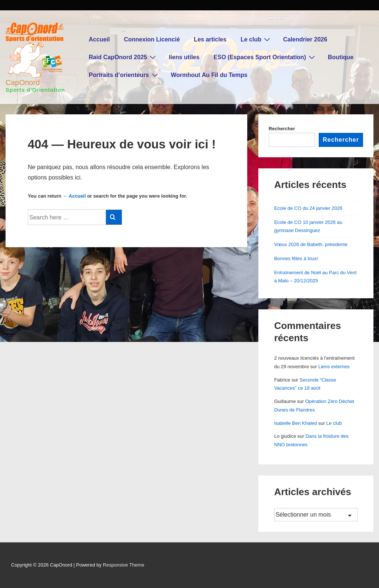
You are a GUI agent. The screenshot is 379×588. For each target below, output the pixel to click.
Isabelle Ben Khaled (296, 423)
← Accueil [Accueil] (74, 196)
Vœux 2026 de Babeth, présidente (311, 244)
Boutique (341, 57)
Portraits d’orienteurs (124, 75)
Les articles (210, 39)
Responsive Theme (124, 565)
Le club (256, 39)
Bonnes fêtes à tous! (296, 258)
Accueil (99, 39)
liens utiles (184, 57)
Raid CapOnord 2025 (123, 57)
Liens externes (334, 367)
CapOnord (23, 83)
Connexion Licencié (152, 39)
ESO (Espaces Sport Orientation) (265, 57)
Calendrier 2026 (305, 39)
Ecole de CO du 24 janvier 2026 (308, 208)
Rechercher (282, 129)
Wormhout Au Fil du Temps (209, 75)
